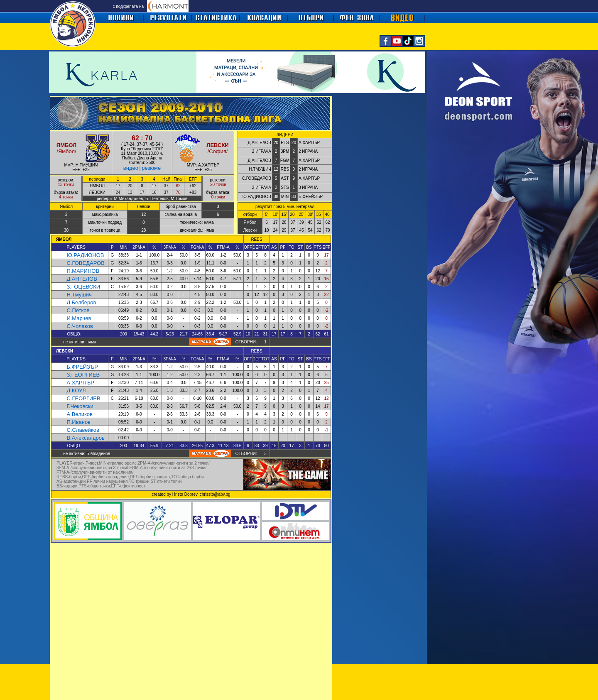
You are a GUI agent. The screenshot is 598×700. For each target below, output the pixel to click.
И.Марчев (79, 318)
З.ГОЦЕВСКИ (83, 287)
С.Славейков (83, 430)
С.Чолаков (80, 326)
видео (131, 168)
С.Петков (78, 310)
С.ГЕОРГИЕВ (83, 398)
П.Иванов (78, 422)
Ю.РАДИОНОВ (85, 255)
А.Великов (80, 414)
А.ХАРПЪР (80, 383)
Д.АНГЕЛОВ (82, 279)
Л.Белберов (81, 302)
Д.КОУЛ (76, 390)
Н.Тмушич (79, 295)
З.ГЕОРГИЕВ (83, 375)
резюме (151, 168)
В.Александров (85, 438)
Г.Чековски (80, 406)
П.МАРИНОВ (83, 271)
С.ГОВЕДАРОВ (85, 263)
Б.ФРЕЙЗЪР (82, 367)
